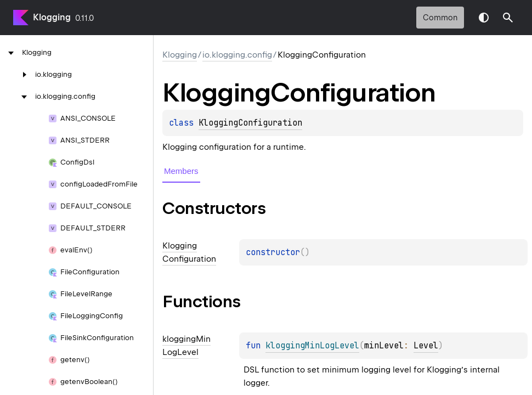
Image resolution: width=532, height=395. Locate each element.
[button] (508, 18)
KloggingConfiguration (250, 123)
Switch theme (484, 18)
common (440, 18)
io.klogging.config (237, 55)
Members (181, 171)
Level (426, 346)
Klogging (52, 17)
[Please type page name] (508, 18)
